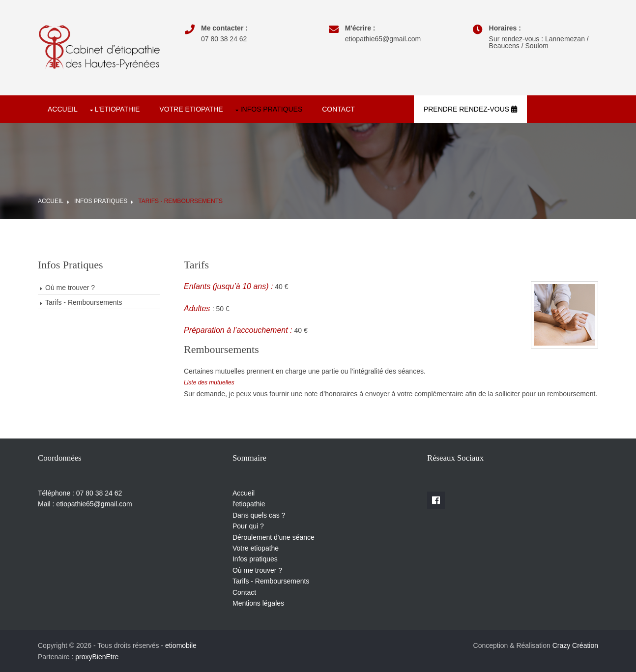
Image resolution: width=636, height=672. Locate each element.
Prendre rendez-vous (470, 109)
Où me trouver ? (70, 288)
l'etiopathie (117, 109)
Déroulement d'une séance (274, 537)
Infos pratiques (272, 109)
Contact (338, 109)
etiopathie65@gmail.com (383, 39)
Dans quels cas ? (259, 515)
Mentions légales (258, 603)
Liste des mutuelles (209, 382)
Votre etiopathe (191, 109)
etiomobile (181, 645)
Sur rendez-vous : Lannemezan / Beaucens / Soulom (539, 42)
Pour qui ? (248, 526)
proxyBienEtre (97, 657)
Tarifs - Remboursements (180, 201)
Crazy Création (575, 645)
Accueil (63, 109)
